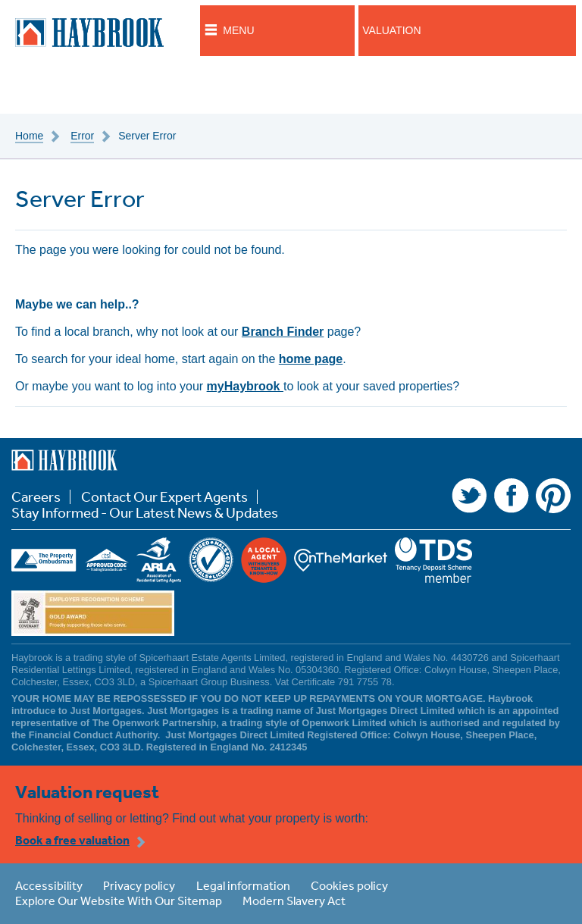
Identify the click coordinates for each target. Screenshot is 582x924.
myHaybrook (245, 386)
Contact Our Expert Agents (164, 497)
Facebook (512, 496)
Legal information (243, 885)
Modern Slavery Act (294, 901)
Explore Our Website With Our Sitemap (119, 901)
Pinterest (553, 496)
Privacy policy (139, 885)
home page (311, 359)
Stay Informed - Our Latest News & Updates (145, 513)
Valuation (391, 30)
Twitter (469, 496)
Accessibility (49, 885)
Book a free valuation (72, 840)
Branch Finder (283, 332)
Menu (238, 30)
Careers (36, 497)
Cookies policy (349, 885)
